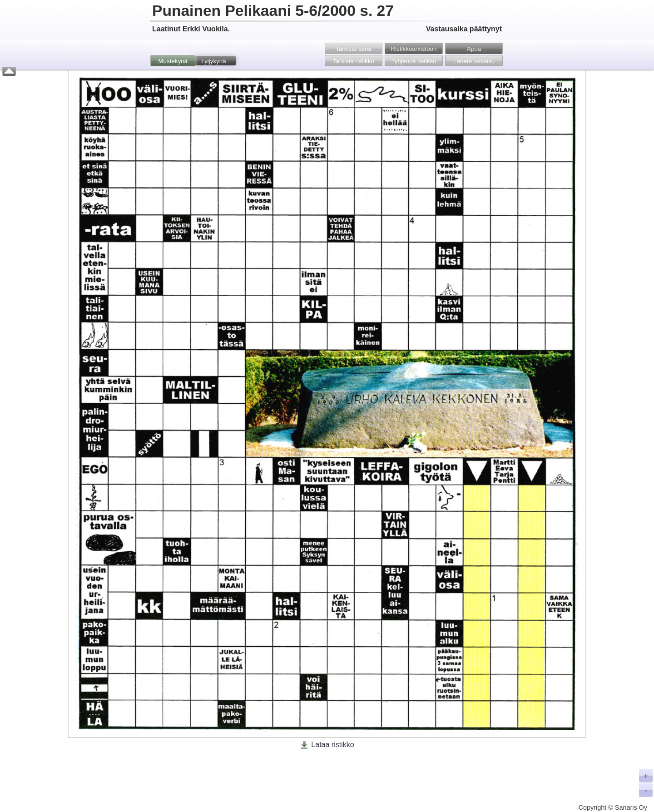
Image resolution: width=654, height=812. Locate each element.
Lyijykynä (213, 61)
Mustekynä (173, 61)
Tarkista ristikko (354, 61)
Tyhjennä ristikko (414, 61)
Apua (474, 49)
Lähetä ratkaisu (474, 61)
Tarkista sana (354, 49)
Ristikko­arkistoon (414, 49)
